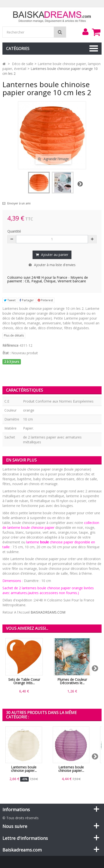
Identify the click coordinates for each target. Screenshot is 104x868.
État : (6, 353)
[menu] (85, 32)
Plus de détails (14, 335)
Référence (10, 345)
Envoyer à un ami (19, 203)
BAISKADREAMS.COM (48, 612)
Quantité (14, 231)
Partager (27, 300)
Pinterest (45, 300)
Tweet (10, 300)
